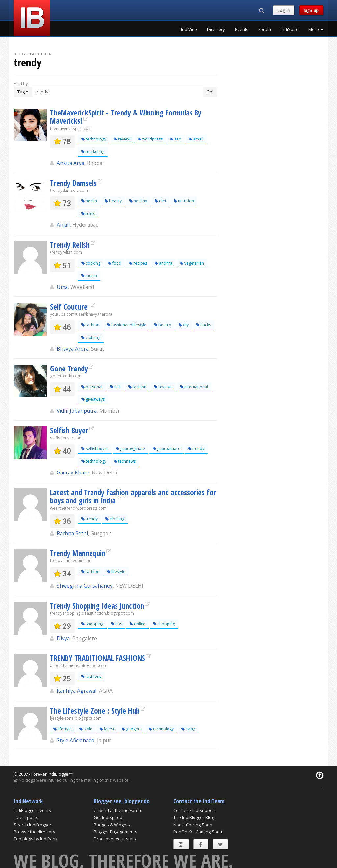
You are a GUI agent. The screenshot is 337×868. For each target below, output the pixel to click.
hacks (204, 325)
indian (89, 276)
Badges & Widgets (112, 825)
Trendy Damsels (73, 183)
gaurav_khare (130, 449)
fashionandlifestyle (127, 325)
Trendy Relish (70, 245)
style (86, 729)
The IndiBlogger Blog (194, 817)
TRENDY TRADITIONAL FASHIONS (98, 658)
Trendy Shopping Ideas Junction (97, 606)
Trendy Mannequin (78, 553)
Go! (210, 92)
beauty (113, 201)
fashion (90, 325)
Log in (284, 10)
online (138, 624)
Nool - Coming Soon (193, 825)
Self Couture (70, 307)
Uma (62, 287)
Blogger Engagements (116, 832)
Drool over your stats (115, 839)
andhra (164, 263)
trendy (196, 449)
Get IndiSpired (108, 817)
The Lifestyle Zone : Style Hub (95, 711)
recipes (138, 263)
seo (176, 139)
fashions (91, 676)
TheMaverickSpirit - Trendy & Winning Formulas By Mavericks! (126, 117)
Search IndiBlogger (33, 825)
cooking (91, 263)
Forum (265, 29)
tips (117, 624)
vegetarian (192, 263)
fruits (88, 213)
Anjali (63, 225)
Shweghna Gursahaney (85, 586)
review (122, 139)
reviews (163, 387)
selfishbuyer (95, 449)
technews (125, 461)
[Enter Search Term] (117, 92)
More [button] (316, 29)
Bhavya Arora (73, 349)
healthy (138, 201)
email (196, 139)
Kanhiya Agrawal (77, 691)
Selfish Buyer (69, 430)
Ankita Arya (70, 163)
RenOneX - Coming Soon (198, 832)
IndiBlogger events (32, 810)
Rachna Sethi (72, 533)
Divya (63, 638)
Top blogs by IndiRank (36, 839)
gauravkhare (167, 449)
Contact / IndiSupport (194, 810)
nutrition (184, 201)
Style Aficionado (76, 740)
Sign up (311, 10)
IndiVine (189, 29)
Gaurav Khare (73, 472)
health (89, 201)
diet (160, 201)
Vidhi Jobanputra (77, 411)
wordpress (150, 139)
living (188, 729)
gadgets (131, 729)
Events (242, 29)
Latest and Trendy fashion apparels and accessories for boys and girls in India (133, 496)
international (194, 387)
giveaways (93, 399)
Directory (216, 29)
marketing (93, 152)
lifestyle (116, 571)
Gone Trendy (69, 369)
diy (184, 325)
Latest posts (26, 817)
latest (107, 729)
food (115, 263)
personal (92, 387)
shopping (92, 624)
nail (115, 387)
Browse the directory (35, 832)
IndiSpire (290, 29)
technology (94, 139)
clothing (91, 337)
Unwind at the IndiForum (118, 810)
